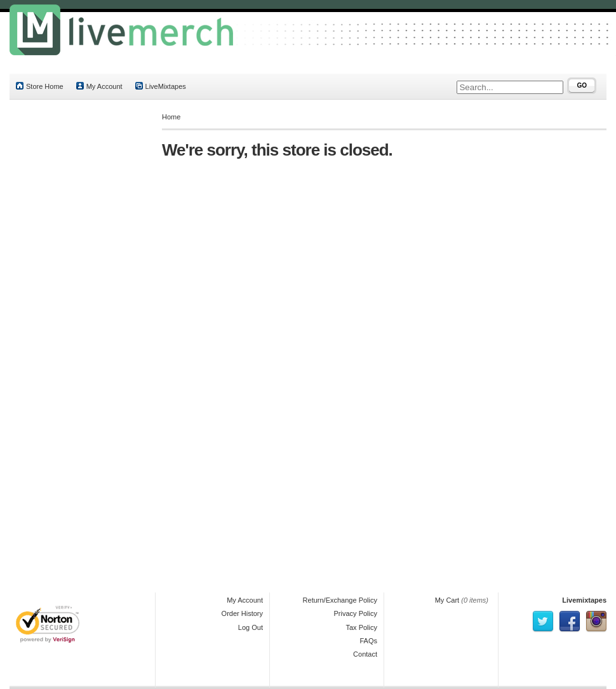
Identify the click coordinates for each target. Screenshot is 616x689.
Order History (242, 613)
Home (171, 117)
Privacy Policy (356, 613)
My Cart (447, 600)
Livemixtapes (584, 600)
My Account (99, 86)
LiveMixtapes (161, 86)
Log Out (251, 627)
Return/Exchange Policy (340, 600)
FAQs (368, 641)
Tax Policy (361, 627)
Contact (365, 654)
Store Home (40, 86)
